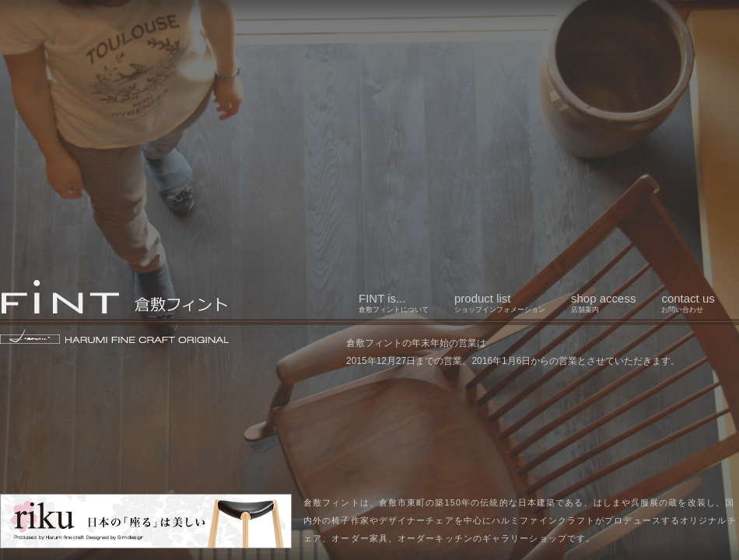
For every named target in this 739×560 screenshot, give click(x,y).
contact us (688, 303)
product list (500, 303)
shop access (603, 303)
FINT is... (394, 303)
